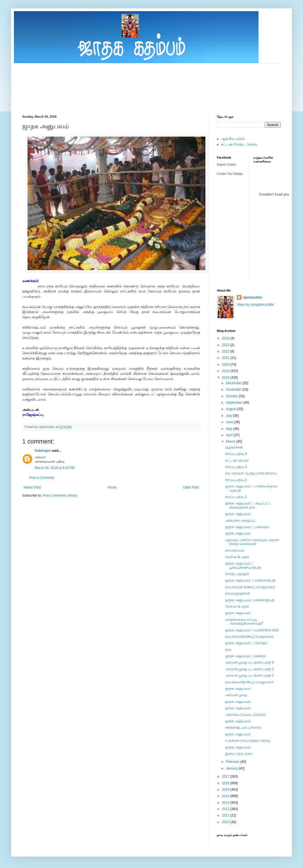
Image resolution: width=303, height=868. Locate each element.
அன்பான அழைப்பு (240, 521)
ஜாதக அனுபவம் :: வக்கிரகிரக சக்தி (252, 630)
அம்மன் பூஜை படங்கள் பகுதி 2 (249, 669)
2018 (226, 378)
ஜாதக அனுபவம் (238, 514)
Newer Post (32, 487)
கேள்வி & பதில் (237, 557)
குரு (228, 650)
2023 (226, 345)
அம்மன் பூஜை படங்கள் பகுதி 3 (249, 662)
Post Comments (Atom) (60, 495)
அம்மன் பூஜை (236, 695)
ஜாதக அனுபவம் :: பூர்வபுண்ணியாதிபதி (243, 565)
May (230, 429)
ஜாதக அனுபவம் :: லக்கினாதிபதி (250, 580)
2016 (226, 783)
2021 (226, 358)
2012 (226, 809)
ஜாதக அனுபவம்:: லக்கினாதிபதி (250, 600)
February (233, 762)
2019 (226, 371)
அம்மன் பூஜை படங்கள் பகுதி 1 (249, 675)
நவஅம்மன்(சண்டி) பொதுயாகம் (249, 637)
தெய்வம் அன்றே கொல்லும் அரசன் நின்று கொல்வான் (252, 542)
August (232, 409)
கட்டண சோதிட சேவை (239, 144)
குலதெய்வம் (235, 550)
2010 (226, 822)
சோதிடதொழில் (237, 574)
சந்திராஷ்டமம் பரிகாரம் (243, 728)
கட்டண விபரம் (237, 460)
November (234, 389)
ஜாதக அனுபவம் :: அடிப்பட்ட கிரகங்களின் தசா (248, 505)
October (232, 396)
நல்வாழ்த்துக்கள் (238, 593)
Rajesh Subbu (226, 164)
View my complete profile (255, 305)
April (230, 435)
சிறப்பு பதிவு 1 (236, 497)
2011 (226, 815)
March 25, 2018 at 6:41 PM (55, 468)
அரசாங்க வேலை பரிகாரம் (246, 715)
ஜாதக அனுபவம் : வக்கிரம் (246, 656)
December (234, 383)
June (230, 422)
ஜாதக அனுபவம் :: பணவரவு (247, 527)
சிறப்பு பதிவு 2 (236, 480)
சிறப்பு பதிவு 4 (236, 454)
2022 (226, 351)
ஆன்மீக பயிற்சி (233, 139)
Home (112, 487)
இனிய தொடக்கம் (239, 754)
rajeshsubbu (47, 427)
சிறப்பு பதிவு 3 (236, 467)
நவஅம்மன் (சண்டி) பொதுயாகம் (250, 587)
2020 (226, 364)
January (232, 768)
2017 (226, 776)
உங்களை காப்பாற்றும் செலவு (248, 741)
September (235, 403)
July (229, 416)
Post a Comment (42, 478)
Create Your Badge (230, 174)
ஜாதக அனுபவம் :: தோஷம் (246, 643)
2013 (226, 803)
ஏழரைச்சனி (234, 447)
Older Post (191, 487)
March (231, 442)
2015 (226, 790)
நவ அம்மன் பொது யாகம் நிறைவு (251, 473)
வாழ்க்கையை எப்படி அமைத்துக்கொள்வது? (244, 622)
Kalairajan (43, 451)
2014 (226, 796)
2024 (226, 338)
